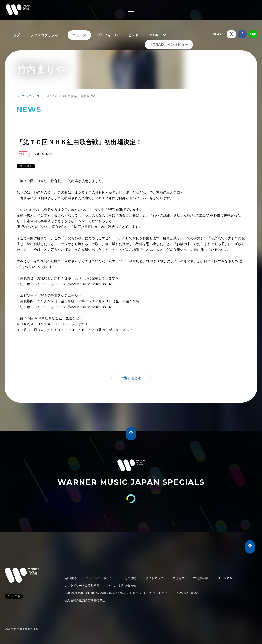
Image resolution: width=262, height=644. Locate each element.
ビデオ (134, 35)
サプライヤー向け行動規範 (82, 585)
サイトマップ (154, 578)
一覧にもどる (131, 378)
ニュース (79, 35)
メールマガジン (228, 578)
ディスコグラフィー (46, 35)
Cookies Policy (187, 593)
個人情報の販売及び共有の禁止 (85, 600)
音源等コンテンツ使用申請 (190, 578)
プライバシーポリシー (100, 578)
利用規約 (130, 578)
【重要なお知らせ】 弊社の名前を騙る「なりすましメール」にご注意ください (116, 593)
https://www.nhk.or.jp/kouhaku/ (84, 284)
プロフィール (107, 35)
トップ (15, 35)
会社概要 (70, 578)
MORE (158, 35)
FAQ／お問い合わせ (123, 585)
